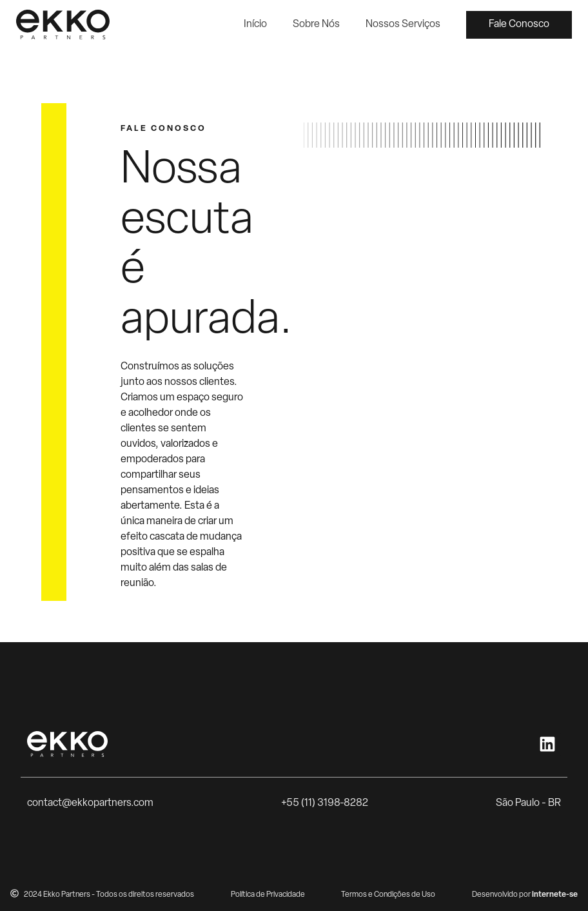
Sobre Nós (316, 24)
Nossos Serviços (403, 24)
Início (255, 24)
